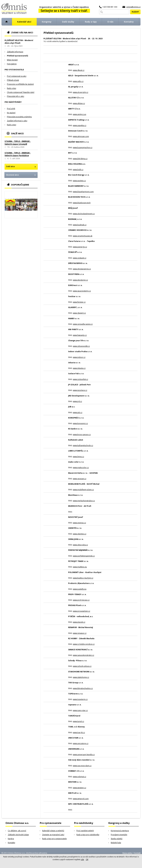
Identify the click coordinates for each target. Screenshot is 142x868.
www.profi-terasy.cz (81, 600)
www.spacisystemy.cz (82, 291)
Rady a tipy (12, 88)
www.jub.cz (78, 412)
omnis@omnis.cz (133, 7)
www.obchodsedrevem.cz (84, 214)
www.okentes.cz (80, 534)
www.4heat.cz (79, 70)
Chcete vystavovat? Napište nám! (21, 92)
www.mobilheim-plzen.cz (83, 490)
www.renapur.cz (80, 633)
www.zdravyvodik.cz (81, 346)
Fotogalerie (12, 64)
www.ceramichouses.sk (83, 236)
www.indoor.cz (79, 357)
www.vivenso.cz (79, 523)
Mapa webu (127, 853)
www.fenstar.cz (79, 302)
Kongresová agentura (120, 831)
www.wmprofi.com (81, 799)
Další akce (11, 166)
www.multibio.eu (80, 567)
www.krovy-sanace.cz (82, 435)
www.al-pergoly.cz (81, 92)
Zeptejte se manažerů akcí (53, 835)
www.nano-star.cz (80, 710)
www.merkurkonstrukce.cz (84, 501)
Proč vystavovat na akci (17, 76)
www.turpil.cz (78, 721)
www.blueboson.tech (82, 203)
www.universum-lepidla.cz (84, 755)
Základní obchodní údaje (18, 835)
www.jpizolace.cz (80, 390)
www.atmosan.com (81, 136)
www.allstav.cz (79, 103)
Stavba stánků (117, 839)
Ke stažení (11, 113)
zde (82, 859)
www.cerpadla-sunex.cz (83, 324)
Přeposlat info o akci (16, 96)
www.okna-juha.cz (80, 545)
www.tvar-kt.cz (79, 732)
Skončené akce (12, 175)
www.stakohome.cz (81, 677)
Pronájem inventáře (119, 835)
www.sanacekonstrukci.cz (83, 655)
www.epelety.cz (79, 181)
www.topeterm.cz (80, 699)
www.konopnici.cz (80, 423)
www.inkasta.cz (79, 368)
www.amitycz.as (80, 114)
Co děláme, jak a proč (17, 831)
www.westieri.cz (80, 788)
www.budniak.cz (80, 225)
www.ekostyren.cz (80, 280)
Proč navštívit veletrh (85, 831)
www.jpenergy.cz (80, 247)
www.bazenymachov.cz (83, 148)
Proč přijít (11, 109)
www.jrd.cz (77, 401)
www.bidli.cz (78, 170)
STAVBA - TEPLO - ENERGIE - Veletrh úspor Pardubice (18, 154)
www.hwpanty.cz (80, 335)
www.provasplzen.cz (82, 611)
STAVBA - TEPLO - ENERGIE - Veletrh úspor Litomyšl (18, 143)
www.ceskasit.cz (80, 258)
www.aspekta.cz (80, 125)
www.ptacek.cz (79, 622)
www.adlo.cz (78, 81)
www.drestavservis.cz (82, 269)
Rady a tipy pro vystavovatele (54, 839)
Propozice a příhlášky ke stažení (20, 84)
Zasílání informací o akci (17, 121)
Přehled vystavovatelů (18, 56)
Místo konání (12, 60)
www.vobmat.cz (80, 777)
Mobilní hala (116, 843)
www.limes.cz (78, 457)
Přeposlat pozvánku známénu (19, 117)
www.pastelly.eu (80, 589)
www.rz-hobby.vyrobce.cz (84, 644)
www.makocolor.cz (81, 468)
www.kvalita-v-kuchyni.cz (83, 578)
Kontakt (137, 853)
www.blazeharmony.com (83, 192)
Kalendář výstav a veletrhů (53, 831)
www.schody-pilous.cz (82, 666)
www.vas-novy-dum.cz (82, 766)
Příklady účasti (13, 80)
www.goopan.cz (80, 479)
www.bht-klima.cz (80, 159)
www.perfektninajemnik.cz (84, 556)
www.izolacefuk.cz (80, 379)
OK (87, 859)
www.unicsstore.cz (81, 743)
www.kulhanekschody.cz (83, 445)
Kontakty (11, 843)
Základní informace (15, 52)
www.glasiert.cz (79, 313)
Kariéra (11, 839)
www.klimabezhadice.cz (83, 688)
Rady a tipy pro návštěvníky (88, 835)
